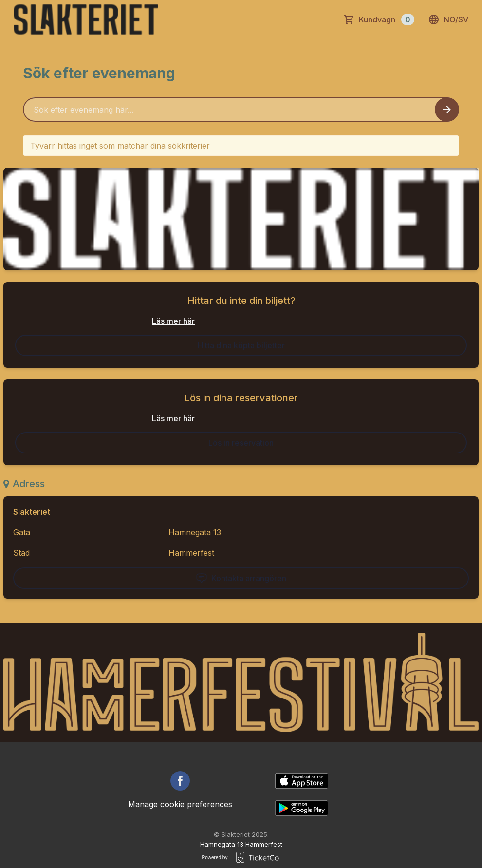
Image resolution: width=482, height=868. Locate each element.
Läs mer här (173, 321)
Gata (22, 532)
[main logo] (86, 19)
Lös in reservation (241, 443)
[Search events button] (447, 110)
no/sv (448, 19)
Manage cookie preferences (180, 804)
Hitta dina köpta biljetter (241, 345)
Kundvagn (387, 19)
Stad (21, 553)
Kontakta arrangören (241, 578)
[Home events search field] (241, 110)
